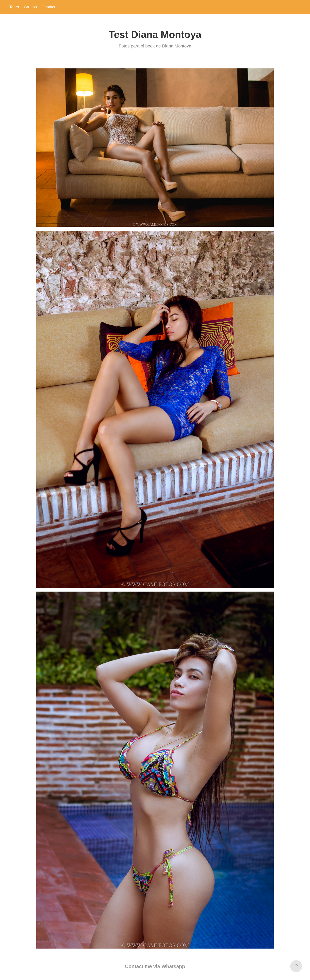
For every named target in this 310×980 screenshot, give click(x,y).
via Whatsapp (169, 966)
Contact (48, 7)
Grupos (30, 7)
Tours (14, 7)
